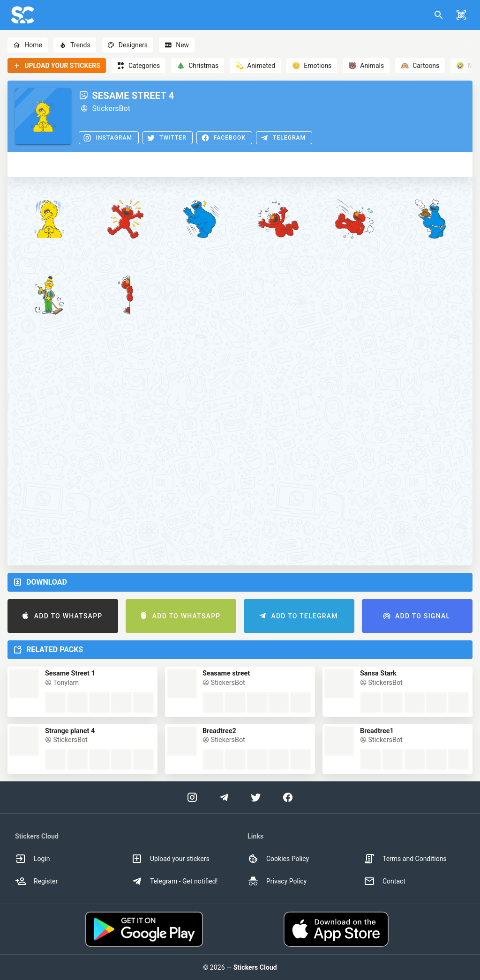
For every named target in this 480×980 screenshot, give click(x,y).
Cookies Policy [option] (278, 859)
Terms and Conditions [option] (405, 859)
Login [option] (33, 859)
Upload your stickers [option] (170, 859)
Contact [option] (385, 881)
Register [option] (36, 881)
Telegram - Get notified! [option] (174, 881)
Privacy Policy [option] (277, 881)
